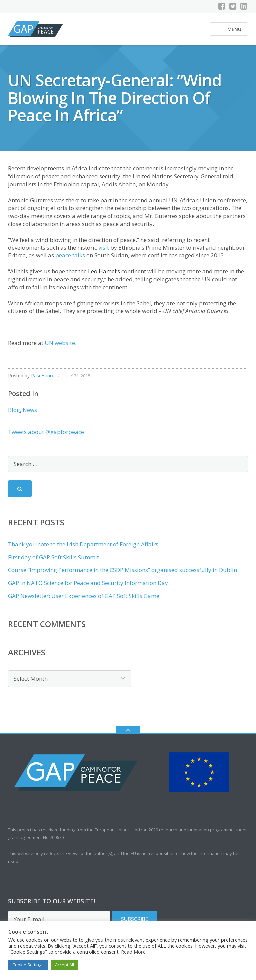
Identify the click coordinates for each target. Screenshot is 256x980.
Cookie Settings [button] (28, 965)
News (30, 412)
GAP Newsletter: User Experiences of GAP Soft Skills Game (84, 598)
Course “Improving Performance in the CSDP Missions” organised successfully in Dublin (122, 572)
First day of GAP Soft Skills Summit (53, 559)
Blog (14, 412)
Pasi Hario (42, 378)
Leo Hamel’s (104, 273)
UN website (60, 345)
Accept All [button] (64, 965)
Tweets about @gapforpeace (46, 434)
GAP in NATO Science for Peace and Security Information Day (88, 585)
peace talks (70, 257)
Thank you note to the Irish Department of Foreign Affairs (83, 546)
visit (104, 250)
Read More (133, 952)
